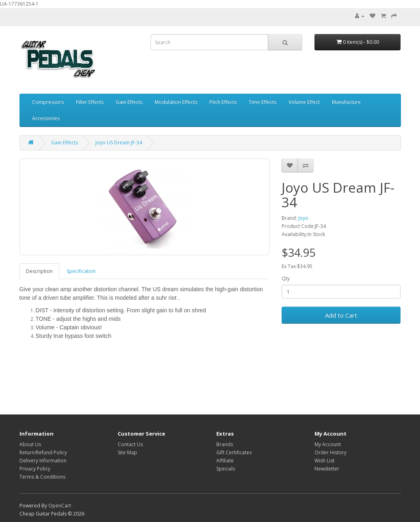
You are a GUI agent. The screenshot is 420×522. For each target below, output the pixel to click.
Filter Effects (90, 102)
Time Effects (263, 102)
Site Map (127, 452)
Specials (226, 469)
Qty (286, 278)
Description (39, 271)
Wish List (324, 461)
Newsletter (327, 469)
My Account (328, 444)
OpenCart (60, 506)
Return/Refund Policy (43, 452)
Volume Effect (304, 102)
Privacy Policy (35, 469)
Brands (225, 444)
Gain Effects (129, 102)
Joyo (303, 218)
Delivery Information (43, 461)
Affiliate (225, 461)
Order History (331, 452)
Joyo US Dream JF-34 (119, 143)
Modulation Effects (176, 102)
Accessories (46, 118)
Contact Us (130, 444)
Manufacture (346, 102)
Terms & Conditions (42, 477)
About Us (30, 444)
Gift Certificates (234, 452)
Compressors (48, 102)
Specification (81, 271)
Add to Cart (341, 315)
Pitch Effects (223, 102)
